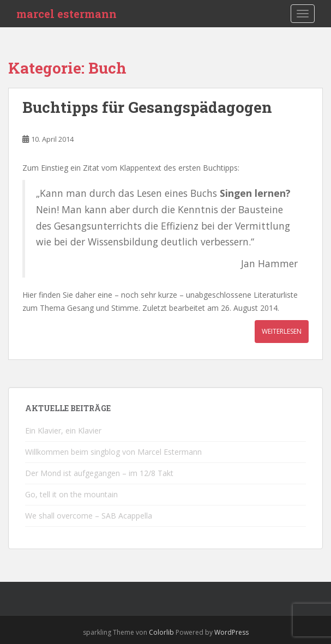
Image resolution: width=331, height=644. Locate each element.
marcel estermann (67, 14)
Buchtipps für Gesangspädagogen (147, 107)
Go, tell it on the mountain (71, 494)
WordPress (231, 632)
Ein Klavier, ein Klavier (63, 431)
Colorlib (161, 632)
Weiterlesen (282, 331)
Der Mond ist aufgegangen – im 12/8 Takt (99, 473)
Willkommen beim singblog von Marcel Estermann (113, 452)
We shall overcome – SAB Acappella (89, 516)
